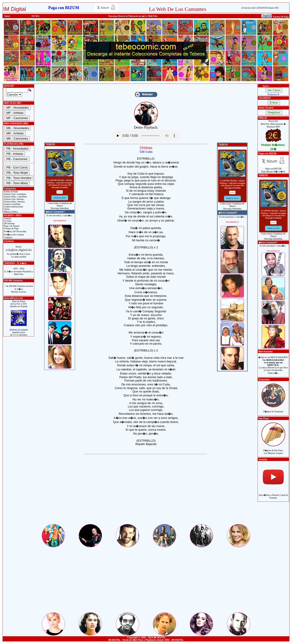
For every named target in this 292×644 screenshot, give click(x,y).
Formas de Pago (11, 228)
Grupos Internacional (13, 207)
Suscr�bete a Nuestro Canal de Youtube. (273, 494)
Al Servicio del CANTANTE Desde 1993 (260, 8)
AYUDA (35, 16)
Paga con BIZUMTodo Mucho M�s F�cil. (273, 169)
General (7, 218)
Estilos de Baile (11, 192)
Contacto (8, 237)
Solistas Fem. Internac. (14, 199)
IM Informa (9, 223)
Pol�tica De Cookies (14, 235)
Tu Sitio (7, 221)
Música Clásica (11, 212)
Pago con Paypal (11, 226)
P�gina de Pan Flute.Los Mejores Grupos (273, 449)
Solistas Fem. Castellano (15, 194)
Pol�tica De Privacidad (15, 231)
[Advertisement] (146, 491)
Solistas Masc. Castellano (15, 197)
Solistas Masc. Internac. (14, 202)
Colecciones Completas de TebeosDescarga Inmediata (60, 205)
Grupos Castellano (12, 204)
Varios (7, 209)
